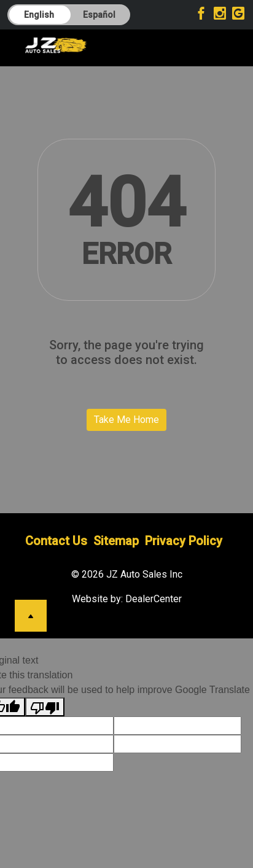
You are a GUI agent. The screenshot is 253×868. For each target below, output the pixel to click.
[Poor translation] (45, 707)
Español (99, 15)
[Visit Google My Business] (238, 15)
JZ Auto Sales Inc (144, 574)
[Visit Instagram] (221, 15)
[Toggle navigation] (214, 45)
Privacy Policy (184, 541)
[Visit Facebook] (203, 15)
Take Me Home (126, 420)
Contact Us (56, 541)
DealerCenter (154, 599)
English (39, 15)
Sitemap (116, 541)
